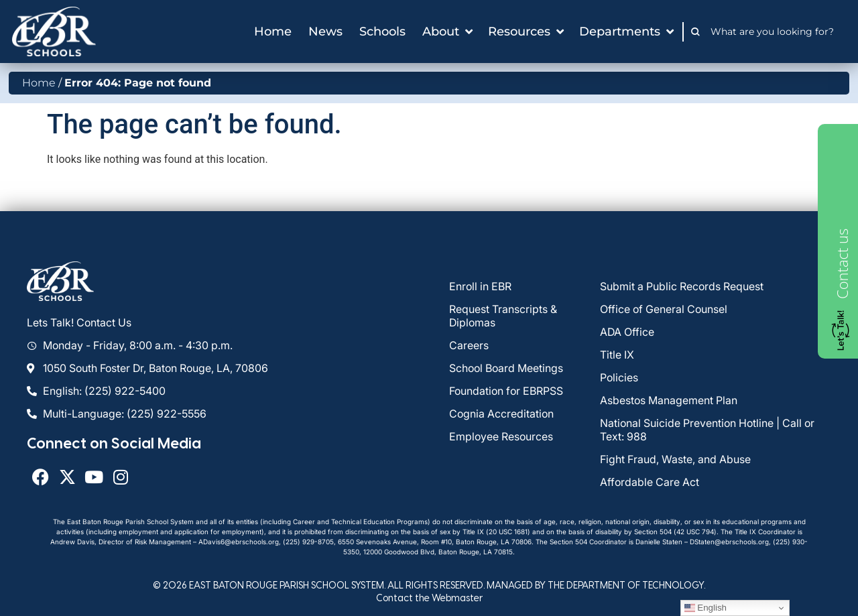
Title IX (617, 355)
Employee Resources (501, 436)
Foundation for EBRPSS (506, 391)
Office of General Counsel (664, 309)
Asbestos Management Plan (669, 400)
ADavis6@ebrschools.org (239, 542)
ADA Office (627, 332)
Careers (469, 345)
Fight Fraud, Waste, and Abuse (675, 459)
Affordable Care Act (650, 482)
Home (39, 83)
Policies (619, 377)
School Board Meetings (506, 368)
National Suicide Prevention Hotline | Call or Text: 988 (707, 430)
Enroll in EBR (480, 286)
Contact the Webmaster (429, 598)
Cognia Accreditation (501, 414)
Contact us (842, 264)
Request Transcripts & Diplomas (503, 316)
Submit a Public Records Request (682, 286)
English (706, 608)
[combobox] (776, 32)
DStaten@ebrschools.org (729, 542)
